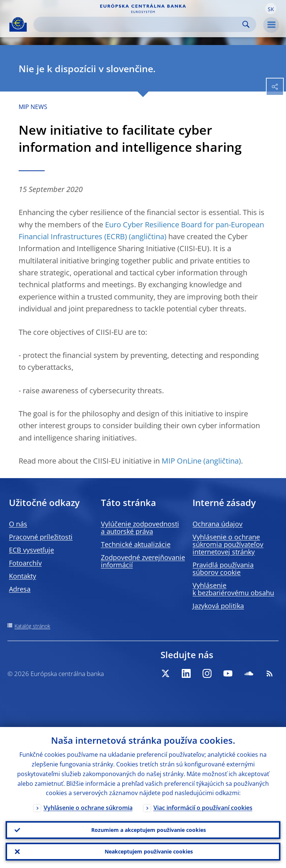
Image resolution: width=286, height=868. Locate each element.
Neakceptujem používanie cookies (149, 851)
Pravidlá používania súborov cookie (223, 568)
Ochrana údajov (217, 524)
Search (246, 24)
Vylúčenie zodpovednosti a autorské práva (140, 528)
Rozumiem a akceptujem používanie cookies (149, 830)
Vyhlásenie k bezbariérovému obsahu (233, 589)
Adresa (20, 589)
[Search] (139, 24)
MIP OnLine (182, 461)
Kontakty (23, 576)
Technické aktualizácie (136, 544)
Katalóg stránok (32, 626)
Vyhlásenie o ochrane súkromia (88, 808)
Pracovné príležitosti (41, 537)
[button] (271, 9)
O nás (18, 524)
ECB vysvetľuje (31, 550)
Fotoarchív (25, 563)
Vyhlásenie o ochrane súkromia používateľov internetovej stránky (228, 544)
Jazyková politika (218, 606)
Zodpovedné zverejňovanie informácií (143, 561)
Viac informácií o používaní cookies (203, 808)
